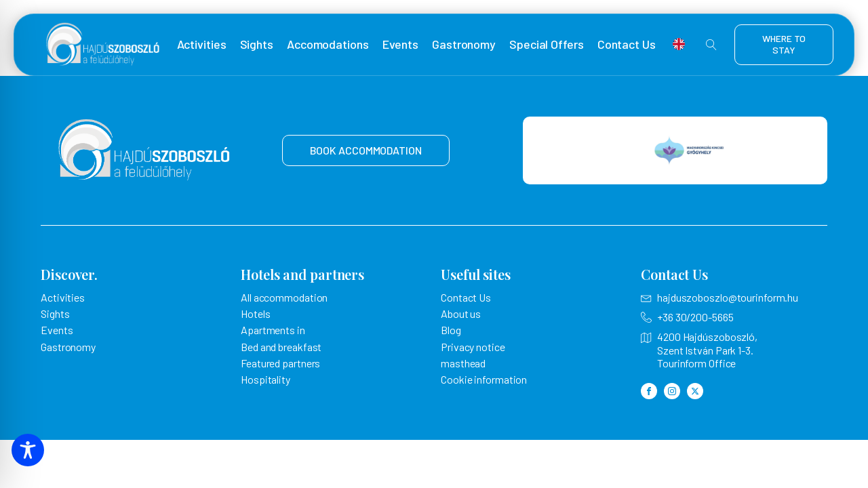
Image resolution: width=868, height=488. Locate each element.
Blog (451, 330)
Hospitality (265, 379)
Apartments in (273, 330)
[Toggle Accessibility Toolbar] (28, 450)
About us (461, 313)
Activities (202, 44)
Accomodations (328, 44)
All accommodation (284, 297)
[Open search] (711, 45)
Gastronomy (464, 44)
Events (400, 44)
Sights (257, 44)
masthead (463, 363)
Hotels (255, 313)
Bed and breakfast (281, 347)
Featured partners (280, 363)
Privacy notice (473, 347)
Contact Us (627, 44)
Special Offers (547, 44)
